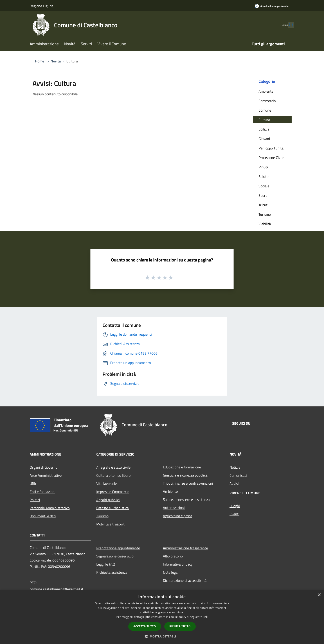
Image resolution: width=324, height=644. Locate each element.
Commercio (267, 101)
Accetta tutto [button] (145, 626)
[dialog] (162, 617)
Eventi (234, 514)
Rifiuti (263, 167)
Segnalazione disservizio (115, 556)
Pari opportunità (271, 148)
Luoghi (235, 506)
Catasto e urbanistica (112, 508)
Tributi (263, 205)
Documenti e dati (43, 516)
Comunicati (238, 475)
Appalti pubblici (108, 500)
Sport (263, 195)
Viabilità (265, 224)
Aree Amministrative (46, 475)
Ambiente (266, 91)
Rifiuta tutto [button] (180, 626)
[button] (162, 636)
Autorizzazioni (174, 508)
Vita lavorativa (107, 484)
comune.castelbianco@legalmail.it (56, 589)
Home (40, 61)
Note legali (171, 572)
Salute (263, 176)
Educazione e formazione (182, 467)
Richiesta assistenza (112, 572)
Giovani (264, 139)
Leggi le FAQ (106, 564)
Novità (56, 61)
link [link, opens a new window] (205, 617)
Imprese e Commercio (113, 492)
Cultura (264, 120)
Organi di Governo (44, 467)
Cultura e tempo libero (113, 475)
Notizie (235, 467)
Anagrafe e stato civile (113, 467)
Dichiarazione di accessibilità (185, 580)
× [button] (319, 595)
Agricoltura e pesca (178, 516)
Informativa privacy (178, 564)
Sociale (264, 186)
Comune (265, 110)
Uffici (34, 484)
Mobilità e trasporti (111, 524)
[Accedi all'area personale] (272, 6)
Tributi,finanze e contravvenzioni (188, 483)
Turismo (265, 214)
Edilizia (264, 129)
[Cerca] (289, 25)
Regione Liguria (42, 6)
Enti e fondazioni (43, 492)
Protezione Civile (271, 158)
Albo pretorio (173, 556)
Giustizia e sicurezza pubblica (185, 475)
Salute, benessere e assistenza (186, 500)
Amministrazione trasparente (185, 548)
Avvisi (234, 484)
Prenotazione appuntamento (118, 548)
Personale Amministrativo (50, 508)
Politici (35, 500)
